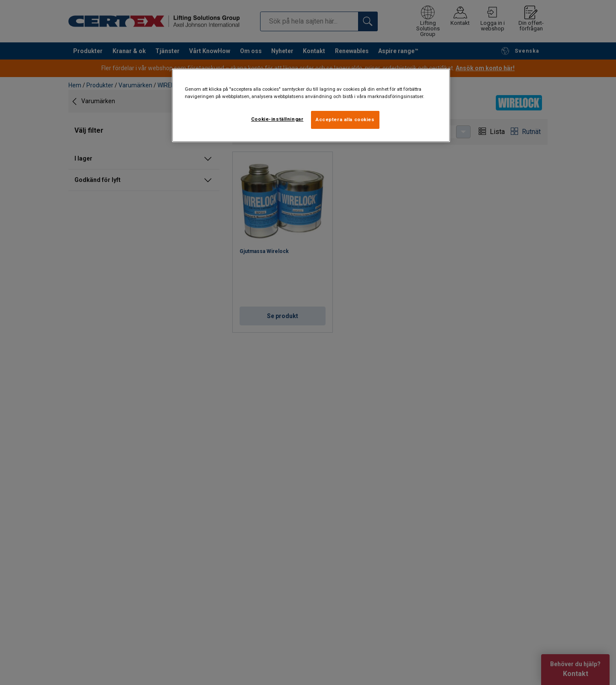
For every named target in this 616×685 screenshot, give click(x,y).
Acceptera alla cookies (345, 119)
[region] (311, 105)
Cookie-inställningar (277, 119)
